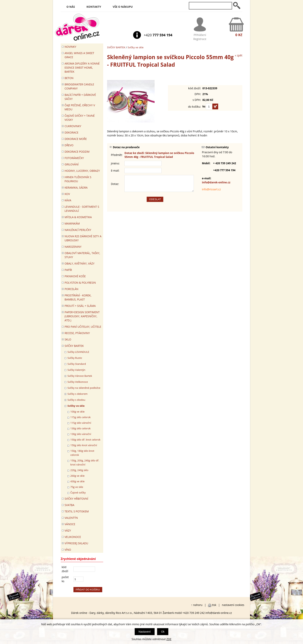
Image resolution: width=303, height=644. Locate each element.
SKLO (68, 339)
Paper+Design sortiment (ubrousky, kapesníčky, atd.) (82, 316)
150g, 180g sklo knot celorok (82, 453)
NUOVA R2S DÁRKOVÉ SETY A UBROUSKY (83, 238)
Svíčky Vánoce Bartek (80, 376)
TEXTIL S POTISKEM (77, 511)
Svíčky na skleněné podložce (84, 388)
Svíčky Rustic (75, 358)
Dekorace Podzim (77, 152)
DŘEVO (69, 145)
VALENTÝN (71, 518)
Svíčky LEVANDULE (78, 352)
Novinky (70, 47)
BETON (69, 78)
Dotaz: (115, 185)
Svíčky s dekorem (77, 394)
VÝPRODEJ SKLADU (76, 543)
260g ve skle (77, 476)
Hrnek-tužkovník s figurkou (78, 179)
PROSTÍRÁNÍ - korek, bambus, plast (78, 297)
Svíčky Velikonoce (78, 382)
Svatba (69, 505)
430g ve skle (77, 481)
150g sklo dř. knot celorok (85, 440)
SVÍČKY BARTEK (116, 47)
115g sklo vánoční (81, 423)
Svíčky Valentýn (76, 370)
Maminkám (72, 223)
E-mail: (115, 171)
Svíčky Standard (77, 364)
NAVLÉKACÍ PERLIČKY (78, 230)
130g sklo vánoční (81, 434)
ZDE (169, 639)
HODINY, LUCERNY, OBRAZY (82, 171)
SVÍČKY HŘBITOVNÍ (76, 499)
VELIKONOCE (73, 537)
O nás (71, 7)
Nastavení (145, 632)
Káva (68, 200)
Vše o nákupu (123, 7)
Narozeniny (73, 247)
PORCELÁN (71, 289)
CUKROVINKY (73, 126)
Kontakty (94, 7)
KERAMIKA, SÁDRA (76, 188)
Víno (68, 550)
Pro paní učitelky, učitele (83, 327)
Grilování (72, 164)
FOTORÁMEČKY (74, 158)
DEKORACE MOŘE (76, 139)
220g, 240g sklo (79, 470)
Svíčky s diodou (76, 400)
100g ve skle (77, 412)
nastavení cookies (233, 605)
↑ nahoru (197, 605)
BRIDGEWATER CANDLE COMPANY (79, 86)
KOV (67, 194)
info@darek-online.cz (216, 182)
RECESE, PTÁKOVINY (77, 333)
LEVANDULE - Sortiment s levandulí (82, 209)
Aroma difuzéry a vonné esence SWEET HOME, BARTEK (82, 68)
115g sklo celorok (80, 417)
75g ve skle (77, 487)
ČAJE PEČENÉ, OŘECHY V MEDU (80, 107)
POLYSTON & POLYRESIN (80, 283)
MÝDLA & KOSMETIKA (78, 217)
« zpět (239, 55)
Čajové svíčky (78, 493)
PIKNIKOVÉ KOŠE (75, 276)
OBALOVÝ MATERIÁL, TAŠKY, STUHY (82, 255)
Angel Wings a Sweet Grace (79, 55)
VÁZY (68, 530)
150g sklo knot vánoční (84, 445)
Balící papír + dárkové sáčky (80, 97)
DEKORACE (71, 132)
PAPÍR (68, 270)
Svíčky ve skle (135, 47)
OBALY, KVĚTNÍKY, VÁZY (80, 263)
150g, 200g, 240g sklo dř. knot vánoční (85, 462)
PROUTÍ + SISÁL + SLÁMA (80, 306)
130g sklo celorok (80, 428)
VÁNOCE (70, 524)
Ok (163, 632)
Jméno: (115, 163)
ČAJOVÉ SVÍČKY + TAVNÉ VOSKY (80, 118)
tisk (214, 605)
